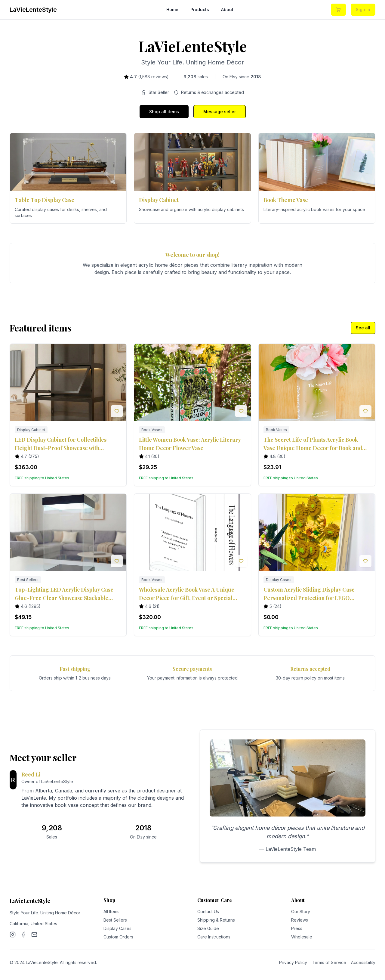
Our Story (301, 912)
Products (200, 9)
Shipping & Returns (216, 920)
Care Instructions (214, 937)
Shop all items (164, 112)
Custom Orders (118, 937)
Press (297, 928)
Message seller (220, 112)
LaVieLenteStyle (33, 10)
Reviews (300, 920)
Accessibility (363, 962)
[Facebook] (23, 935)
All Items (111, 912)
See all (363, 328)
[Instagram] (13, 935)
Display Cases (117, 928)
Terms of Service (329, 962)
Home (172, 9)
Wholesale (302, 937)
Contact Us (208, 912)
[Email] (34, 935)
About (227, 9)
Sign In (363, 9)
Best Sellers (115, 920)
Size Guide (208, 928)
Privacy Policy (293, 962)
